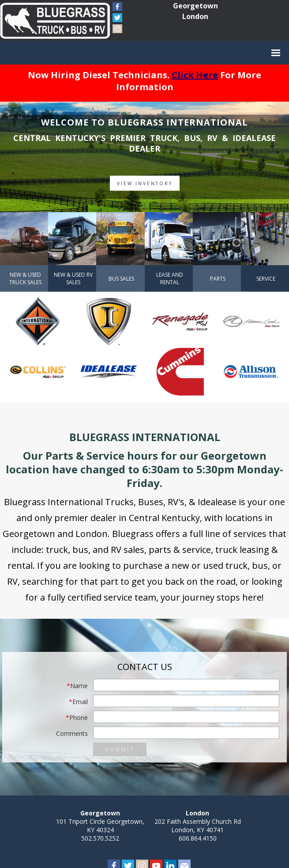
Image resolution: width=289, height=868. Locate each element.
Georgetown (195, 6)
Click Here (195, 75)
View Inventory (145, 183)
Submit (120, 749)
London (195, 16)
